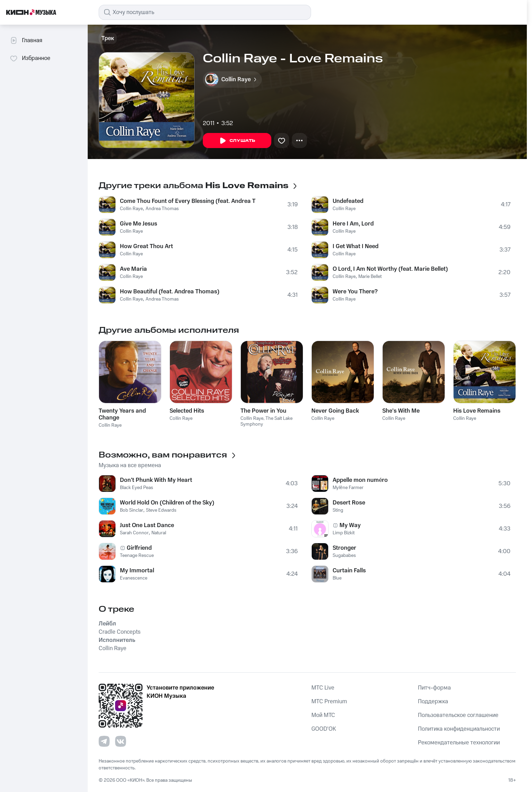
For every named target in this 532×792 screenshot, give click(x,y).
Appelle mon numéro (360, 480)
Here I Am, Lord (353, 224)
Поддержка (433, 702)
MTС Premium (329, 702)
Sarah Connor (134, 533)
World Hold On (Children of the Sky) (167, 503)
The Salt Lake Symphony (267, 421)
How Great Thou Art (146, 246)
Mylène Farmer (348, 488)
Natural (159, 533)
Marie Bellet (370, 277)
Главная (26, 40)
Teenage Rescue (137, 556)
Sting (338, 510)
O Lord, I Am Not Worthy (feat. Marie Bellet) (390, 269)
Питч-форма (434, 688)
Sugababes (344, 556)
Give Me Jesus (139, 224)
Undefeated (348, 201)
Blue (337, 578)
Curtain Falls (349, 571)
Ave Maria (133, 269)
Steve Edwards (161, 510)
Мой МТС (323, 715)
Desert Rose (349, 503)
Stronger (344, 548)
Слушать (237, 141)
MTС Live (323, 688)
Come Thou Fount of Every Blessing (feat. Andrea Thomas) (188, 201)
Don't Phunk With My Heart (156, 480)
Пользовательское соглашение (458, 715)
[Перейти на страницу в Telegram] (104, 741)
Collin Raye (131, 209)
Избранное (30, 58)
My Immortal (137, 571)
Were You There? (355, 292)
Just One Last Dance (147, 525)
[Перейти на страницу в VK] (121, 741)
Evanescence (134, 578)
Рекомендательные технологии (459, 743)
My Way (350, 525)
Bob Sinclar (132, 510)
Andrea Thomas (162, 209)
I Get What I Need (356, 246)
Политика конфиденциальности (459, 729)
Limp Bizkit (344, 533)
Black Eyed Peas (137, 488)
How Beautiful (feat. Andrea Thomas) (170, 292)
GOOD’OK (324, 729)
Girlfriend (139, 548)
